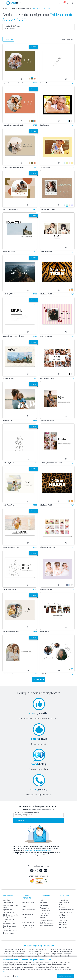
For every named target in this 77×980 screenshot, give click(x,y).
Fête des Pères (45, 910)
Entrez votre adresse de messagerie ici (28, 812)
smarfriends (63, 924)
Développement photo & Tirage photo (10, 915)
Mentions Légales (28, 914)
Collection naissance (47, 922)
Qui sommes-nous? (28, 901)
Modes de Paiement (65, 911)
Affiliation (25, 919)
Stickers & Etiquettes (10, 929)
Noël (42, 899)
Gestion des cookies (28, 908)
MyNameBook (8, 909)
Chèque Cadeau (8, 932)
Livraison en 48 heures (66, 909)
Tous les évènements (47, 925)
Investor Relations (28, 922)
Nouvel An (43, 902)
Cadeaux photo (8, 902)
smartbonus (63, 929)
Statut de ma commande (63, 920)
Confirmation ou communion (45, 913)
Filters (7, 39)
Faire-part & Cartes (9, 911)
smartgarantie (63, 926)
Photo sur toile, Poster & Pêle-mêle (11, 905)
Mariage (43, 917)
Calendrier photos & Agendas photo (10, 926)
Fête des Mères (45, 907)
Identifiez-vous (63, 914)
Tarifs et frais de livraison (64, 903)
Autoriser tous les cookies (65, 976)
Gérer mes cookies (11, 976)
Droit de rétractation (28, 927)
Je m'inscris (20, 819)
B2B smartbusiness (28, 924)
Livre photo (7, 899)
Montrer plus (38, 679)
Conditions (25, 911)
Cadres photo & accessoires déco (9, 922)
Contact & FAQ (63, 899)
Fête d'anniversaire (46, 919)
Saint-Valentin (45, 905)
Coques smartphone (10, 918)
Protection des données (26, 905)
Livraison (62, 906)
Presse (24, 916)
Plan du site (62, 917)
